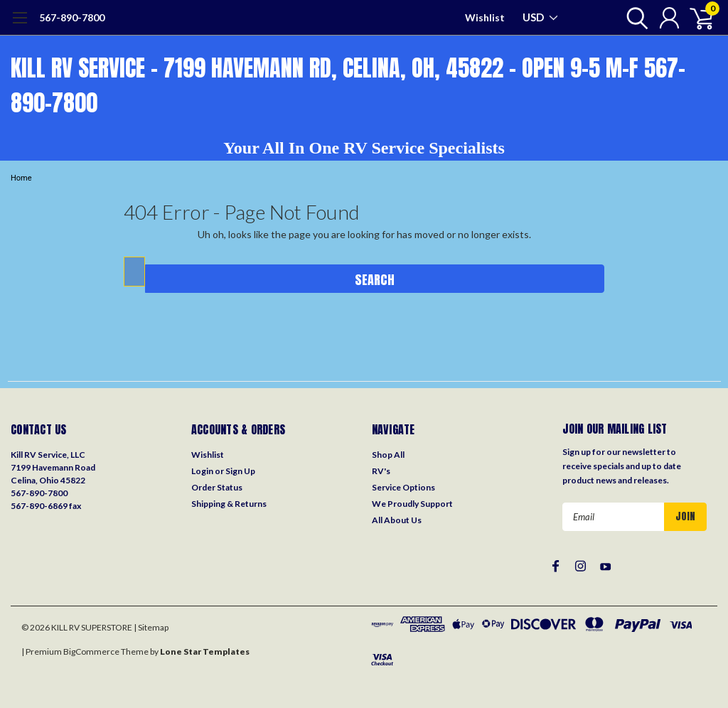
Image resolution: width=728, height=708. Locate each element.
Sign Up (240, 471)
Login (202, 471)
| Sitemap (151, 627)
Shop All (388, 455)
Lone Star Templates (205, 651)
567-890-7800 (72, 17)
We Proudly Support (412, 504)
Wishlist (485, 17)
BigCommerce (91, 651)
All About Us (397, 520)
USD (540, 17)
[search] (634, 18)
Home (21, 178)
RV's (381, 471)
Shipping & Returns (229, 504)
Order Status (217, 487)
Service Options (403, 487)
